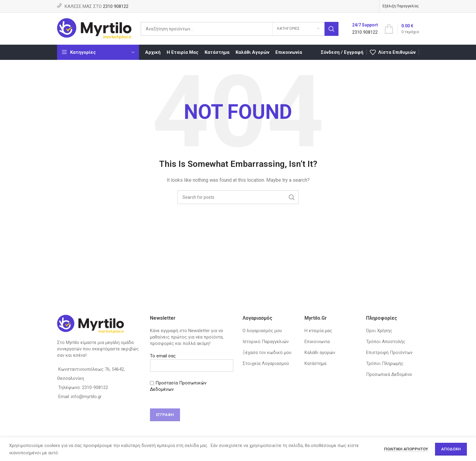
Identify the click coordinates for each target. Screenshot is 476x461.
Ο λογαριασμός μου (262, 331)
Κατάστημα (315, 363)
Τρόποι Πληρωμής (385, 363)
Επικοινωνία (317, 342)
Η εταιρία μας (318, 331)
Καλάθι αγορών (320, 353)
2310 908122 (116, 6)
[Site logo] (94, 28)
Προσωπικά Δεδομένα (389, 374)
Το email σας (192, 361)
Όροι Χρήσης (379, 331)
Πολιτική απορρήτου (406, 449)
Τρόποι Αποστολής (386, 342)
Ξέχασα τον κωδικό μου (267, 353)
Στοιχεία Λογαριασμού (266, 363)
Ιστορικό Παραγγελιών (266, 342)
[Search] (240, 29)
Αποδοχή (451, 449)
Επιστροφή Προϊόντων (389, 353)
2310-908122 (95, 387)
